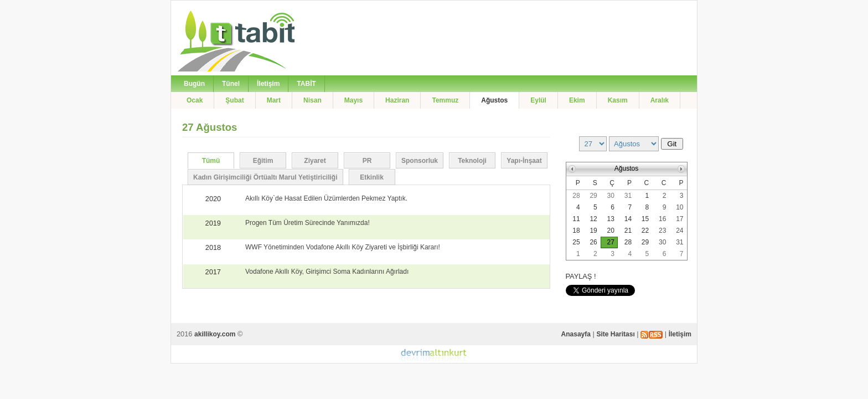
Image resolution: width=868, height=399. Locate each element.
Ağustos (494, 100)
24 (680, 231)
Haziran (397, 100)
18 (576, 231)
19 (593, 231)
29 (593, 196)
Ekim (577, 100)
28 (576, 196)
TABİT (306, 84)
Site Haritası (615, 334)
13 (611, 219)
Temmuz (445, 100)
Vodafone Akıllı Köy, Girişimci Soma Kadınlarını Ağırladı (327, 272)
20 (611, 231)
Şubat (234, 100)
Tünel (231, 84)
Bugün (194, 84)
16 (662, 219)
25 (576, 242)
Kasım (618, 100)
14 (628, 219)
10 (680, 207)
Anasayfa (576, 334)
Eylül (538, 100)
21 (628, 231)
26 (593, 242)
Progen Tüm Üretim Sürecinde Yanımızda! (308, 223)
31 (628, 196)
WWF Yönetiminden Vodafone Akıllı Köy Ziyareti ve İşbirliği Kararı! (343, 247)
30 (611, 196)
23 (662, 231)
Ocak (195, 100)
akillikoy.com (215, 334)
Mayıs (353, 100)
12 (593, 219)
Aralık (660, 100)
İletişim (268, 84)
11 (576, 219)
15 (645, 219)
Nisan (312, 100)
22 (645, 231)
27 (611, 242)
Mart (274, 100)
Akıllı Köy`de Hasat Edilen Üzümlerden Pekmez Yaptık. (326, 198)
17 (680, 219)
